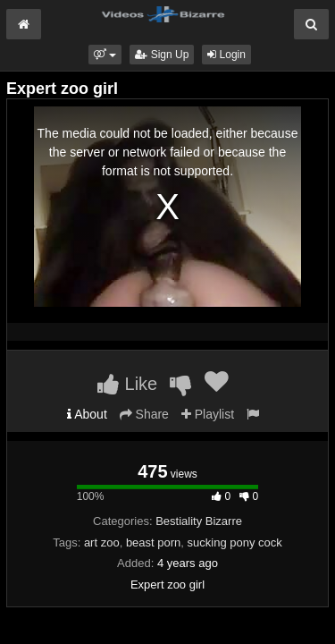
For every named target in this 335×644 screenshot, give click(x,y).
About (87, 414)
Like (127, 384)
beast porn (153, 542)
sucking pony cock (235, 542)
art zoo (102, 542)
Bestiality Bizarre (199, 521)
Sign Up (162, 55)
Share (144, 414)
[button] (105, 55)
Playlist (208, 414)
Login (226, 55)
